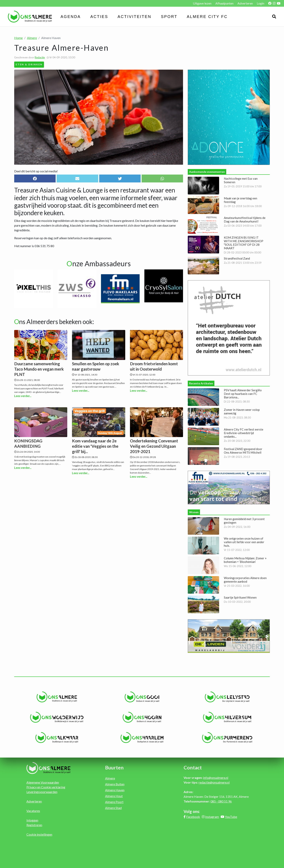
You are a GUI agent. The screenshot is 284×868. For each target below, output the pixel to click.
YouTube (231, 817)
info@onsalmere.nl (216, 778)
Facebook (193, 817)
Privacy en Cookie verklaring (46, 787)
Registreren (34, 825)
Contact (193, 767)
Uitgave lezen (202, 3)
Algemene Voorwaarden (43, 782)
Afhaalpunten (224, 3)
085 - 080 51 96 (221, 801)
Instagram (212, 817)
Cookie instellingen (39, 834)
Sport (169, 17)
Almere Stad (113, 808)
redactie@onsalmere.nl (214, 782)
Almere (32, 38)
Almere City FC (207, 17)
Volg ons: (192, 811)
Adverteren (245, 3)
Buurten (114, 767)
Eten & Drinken (29, 64)
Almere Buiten (115, 784)
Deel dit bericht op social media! (36, 171)
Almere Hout (114, 796)
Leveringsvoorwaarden (42, 792)
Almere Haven (115, 790)
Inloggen (32, 820)
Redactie (40, 57)
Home (18, 38)
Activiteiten (135, 17)
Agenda (71, 17)
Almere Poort (114, 802)
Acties (99, 17)
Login (261, 3)
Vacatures (33, 811)
